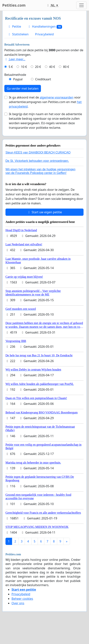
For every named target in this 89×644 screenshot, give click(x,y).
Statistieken (18, 34)
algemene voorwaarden (57, 97)
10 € (24, 67)
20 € (38, 67)
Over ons (18, 603)
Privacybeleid (44, 34)
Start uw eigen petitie (45, 212)
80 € (66, 67)
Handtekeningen (45, 27)
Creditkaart (43, 79)
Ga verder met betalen (23, 88)
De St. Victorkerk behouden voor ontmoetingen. (37, 161)
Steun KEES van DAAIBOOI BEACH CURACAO (38, 152)
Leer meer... (15, 59)
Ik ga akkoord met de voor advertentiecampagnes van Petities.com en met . (45, 102)
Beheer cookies (22, 599)
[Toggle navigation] (81, 5)
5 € (11, 67)
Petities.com (14, 5)
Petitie (14, 26)
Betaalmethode (15, 75)
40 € (52, 67)
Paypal (18, 79)
